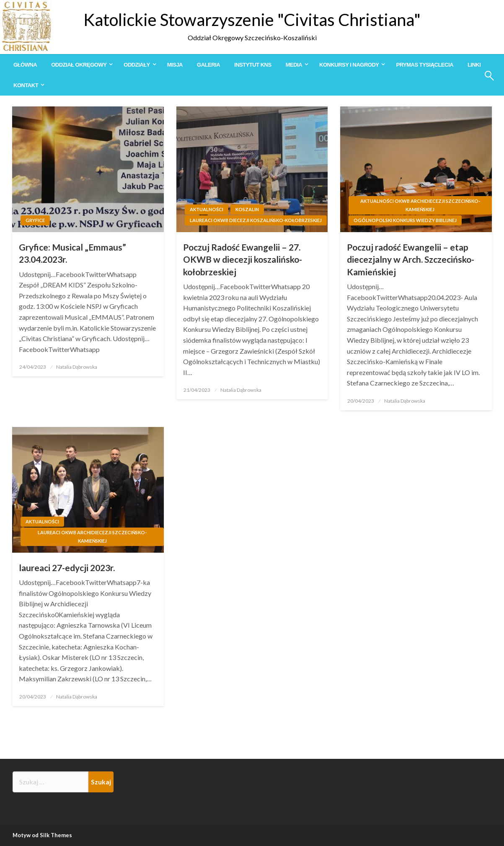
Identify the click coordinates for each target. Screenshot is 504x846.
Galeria (208, 65)
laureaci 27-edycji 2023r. (67, 568)
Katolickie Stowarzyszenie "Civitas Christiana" (252, 20)
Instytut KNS (253, 65)
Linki (474, 65)
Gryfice (35, 220)
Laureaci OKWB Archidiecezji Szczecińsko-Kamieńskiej (92, 537)
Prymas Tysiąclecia (424, 65)
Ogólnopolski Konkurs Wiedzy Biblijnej (405, 220)
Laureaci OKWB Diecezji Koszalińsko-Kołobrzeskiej (256, 220)
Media (294, 65)
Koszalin (247, 209)
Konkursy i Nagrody (349, 65)
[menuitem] (25, 65)
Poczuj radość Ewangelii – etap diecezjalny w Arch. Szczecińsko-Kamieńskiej (411, 259)
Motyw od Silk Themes (42, 835)
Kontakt (26, 85)
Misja (175, 65)
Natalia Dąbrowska (77, 367)
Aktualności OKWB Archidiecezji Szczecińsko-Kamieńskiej (420, 205)
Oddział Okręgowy (79, 65)
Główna (25, 65)
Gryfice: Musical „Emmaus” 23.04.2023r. (72, 253)
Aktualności (207, 209)
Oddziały (137, 65)
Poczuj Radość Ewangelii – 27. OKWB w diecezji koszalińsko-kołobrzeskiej (243, 259)
